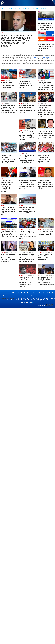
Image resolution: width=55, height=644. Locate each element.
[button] (52, 3)
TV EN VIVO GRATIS (36, 57)
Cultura (48, 296)
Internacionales (50, 292)
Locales (34, 292)
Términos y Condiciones (49, 298)
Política (12, 292)
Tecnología (34, 296)
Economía (19, 292)
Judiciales (27, 292)
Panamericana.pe (45, 57)
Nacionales (41, 292)
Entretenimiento (7, 296)
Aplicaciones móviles (38, 298)
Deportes (21, 296)
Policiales (4, 292)
